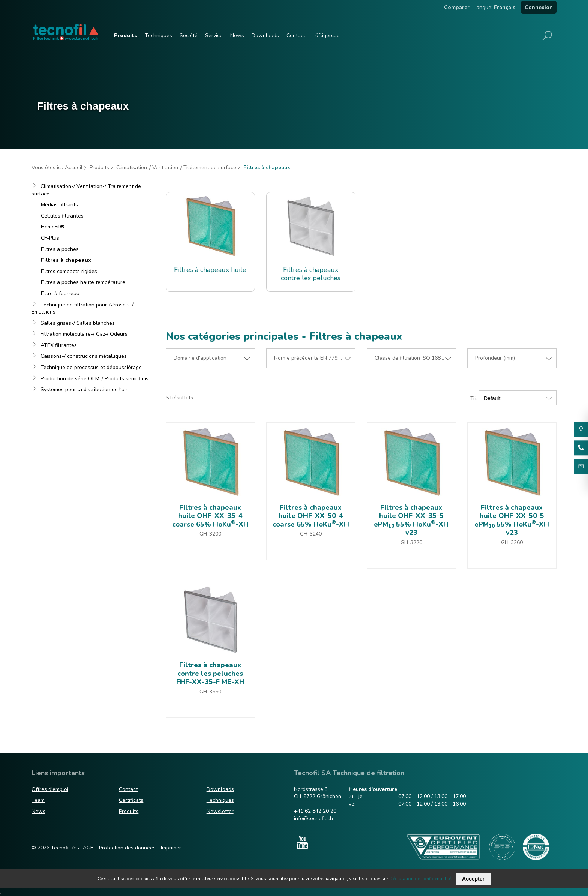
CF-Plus (50, 238)
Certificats (131, 800)
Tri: (474, 398)
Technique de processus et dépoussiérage (91, 367)
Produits (126, 35)
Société (189, 35)
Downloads (265, 35)
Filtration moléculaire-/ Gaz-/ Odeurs (84, 334)
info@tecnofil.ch (313, 819)
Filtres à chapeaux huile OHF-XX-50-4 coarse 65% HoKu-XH (311, 516)
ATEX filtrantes (59, 345)
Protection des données (127, 848)
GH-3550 (210, 692)
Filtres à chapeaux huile (210, 270)
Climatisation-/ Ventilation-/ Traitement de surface (176, 167)
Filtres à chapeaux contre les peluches (311, 274)
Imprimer (171, 848)
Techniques (158, 35)
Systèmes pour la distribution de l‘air (84, 389)
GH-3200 (210, 534)
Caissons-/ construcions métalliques (84, 356)
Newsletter (220, 811)
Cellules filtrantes (62, 216)
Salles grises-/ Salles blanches (78, 323)
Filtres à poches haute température (83, 282)
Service (214, 35)
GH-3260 (512, 543)
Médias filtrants (59, 205)
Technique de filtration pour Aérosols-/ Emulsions (82, 308)
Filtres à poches (60, 249)
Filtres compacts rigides (69, 271)
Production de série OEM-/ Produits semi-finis (94, 379)
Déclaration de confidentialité (420, 879)
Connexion (539, 7)
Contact (296, 35)
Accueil (74, 167)
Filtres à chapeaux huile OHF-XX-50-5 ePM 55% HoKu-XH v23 (512, 520)
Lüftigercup (326, 35)
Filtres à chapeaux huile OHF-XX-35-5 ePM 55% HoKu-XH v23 (411, 520)
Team (38, 800)
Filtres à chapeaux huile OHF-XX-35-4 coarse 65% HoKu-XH (210, 516)
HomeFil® (53, 227)
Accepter (473, 879)
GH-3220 (411, 543)
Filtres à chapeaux (66, 260)
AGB (88, 848)
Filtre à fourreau (60, 293)
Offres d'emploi (50, 789)
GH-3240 (311, 534)
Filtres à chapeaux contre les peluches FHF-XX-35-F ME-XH (210, 673)
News (237, 35)
